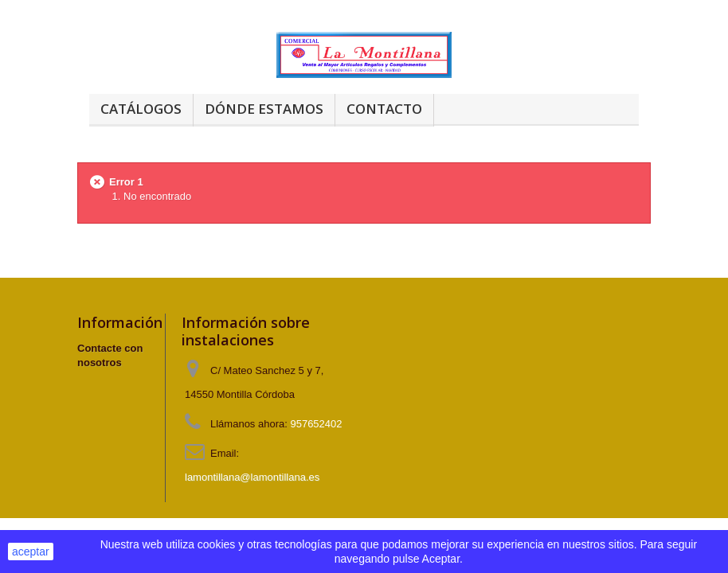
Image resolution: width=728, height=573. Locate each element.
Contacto (384, 109)
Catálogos (141, 109)
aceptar (31, 552)
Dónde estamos (264, 109)
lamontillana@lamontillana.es (252, 477)
